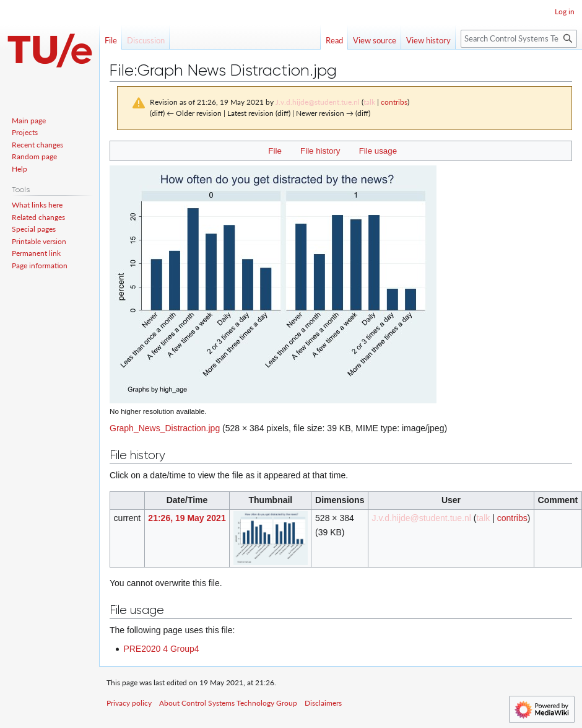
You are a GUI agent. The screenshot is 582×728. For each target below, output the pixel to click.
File (275, 151)
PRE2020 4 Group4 (161, 649)
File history (320, 151)
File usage (378, 151)
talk (369, 102)
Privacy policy (129, 703)
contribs (394, 102)
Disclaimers (323, 703)
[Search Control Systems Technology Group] (519, 39)
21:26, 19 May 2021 (187, 518)
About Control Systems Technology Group (228, 703)
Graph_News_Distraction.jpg (165, 428)
